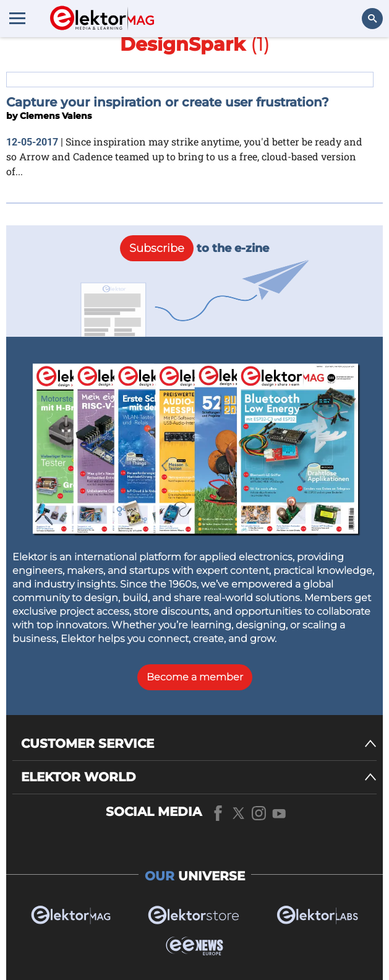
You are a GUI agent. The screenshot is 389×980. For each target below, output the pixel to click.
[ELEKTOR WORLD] (199, 777)
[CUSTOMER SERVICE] (199, 744)
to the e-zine (194, 248)
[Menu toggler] (17, 18)
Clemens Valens (56, 116)
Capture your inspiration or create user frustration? (168, 102)
